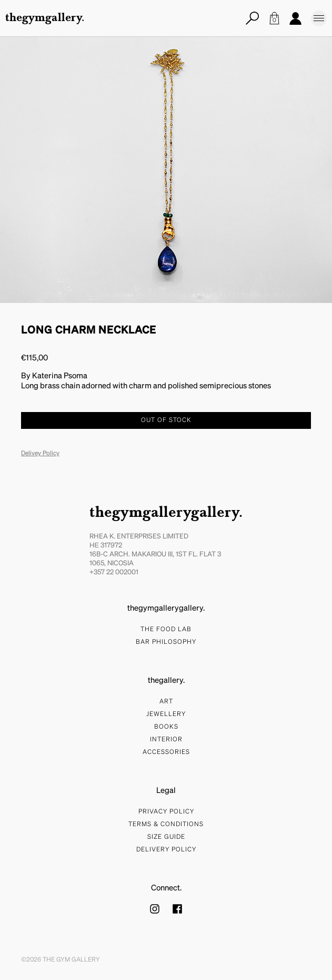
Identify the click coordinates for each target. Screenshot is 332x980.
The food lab (166, 630)
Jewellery (166, 714)
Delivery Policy (166, 850)
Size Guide (166, 837)
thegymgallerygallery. (166, 513)
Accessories (166, 752)
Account (295, 18)
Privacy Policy (166, 812)
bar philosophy (166, 642)
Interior (166, 740)
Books (166, 727)
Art (166, 702)
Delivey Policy (40, 454)
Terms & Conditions (166, 825)
